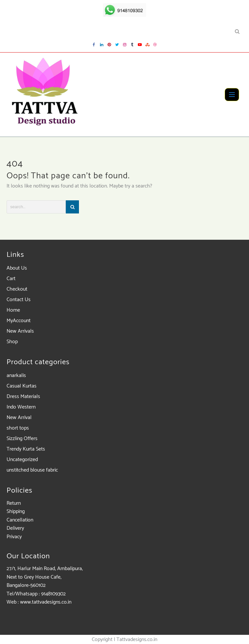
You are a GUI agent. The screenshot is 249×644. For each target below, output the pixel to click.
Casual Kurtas (22, 386)
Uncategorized (22, 460)
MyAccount (19, 321)
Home (13, 310)
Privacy (14, 537)
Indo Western (21, 407)
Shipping (16, 511)
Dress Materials (23, 397)
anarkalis (16, 376)
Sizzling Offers (22, 439)
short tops (18, 428)
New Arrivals (20, 331)
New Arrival (19, 418)
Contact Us (19, 300)
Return (14, 503)
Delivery (15, 528)
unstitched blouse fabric (32, 470)
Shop (12, 342)
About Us (17, 268)
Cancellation (20, 520)
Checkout (17, 289)
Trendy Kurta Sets (26, 449)
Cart (11, 279)
